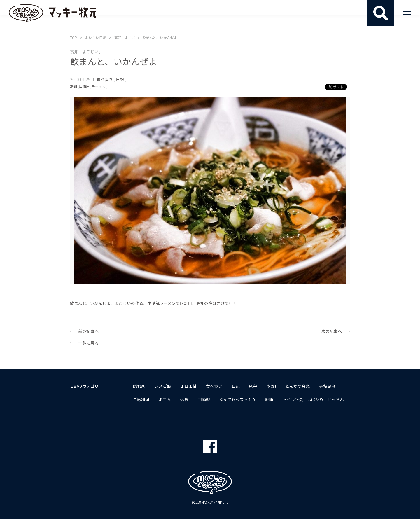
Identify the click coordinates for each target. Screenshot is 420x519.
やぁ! (271, 386)
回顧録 (204, 399)
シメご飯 (163, 386)
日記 (120, 79)
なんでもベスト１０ (238, 399)
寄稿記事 (327, 386)
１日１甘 (188, 386)
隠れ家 (139, 386)
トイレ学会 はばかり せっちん (313, 399)
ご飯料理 (141, 399)
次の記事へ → (336, 331)
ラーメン (99, 86)
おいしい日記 (96, 37)
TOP (73, 37)
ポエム (165, 399)
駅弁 (253, 386)
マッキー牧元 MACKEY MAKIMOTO (52, 13)
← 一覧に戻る (84, 343)
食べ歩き (105, 79)
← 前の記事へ (84, 331)
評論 (269, 399)
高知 (73, 86)
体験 (184, 399)
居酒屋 (84, 86)
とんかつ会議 (297, 386)
